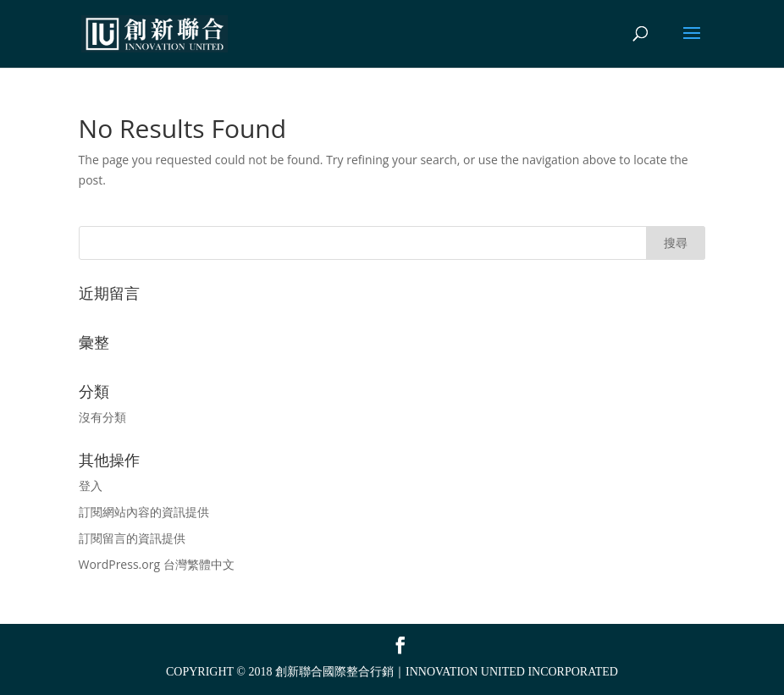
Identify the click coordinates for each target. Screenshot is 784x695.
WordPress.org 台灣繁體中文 (157, 564)
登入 (91, 485)
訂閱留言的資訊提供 (132, 538)
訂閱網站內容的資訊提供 (144, 512)
